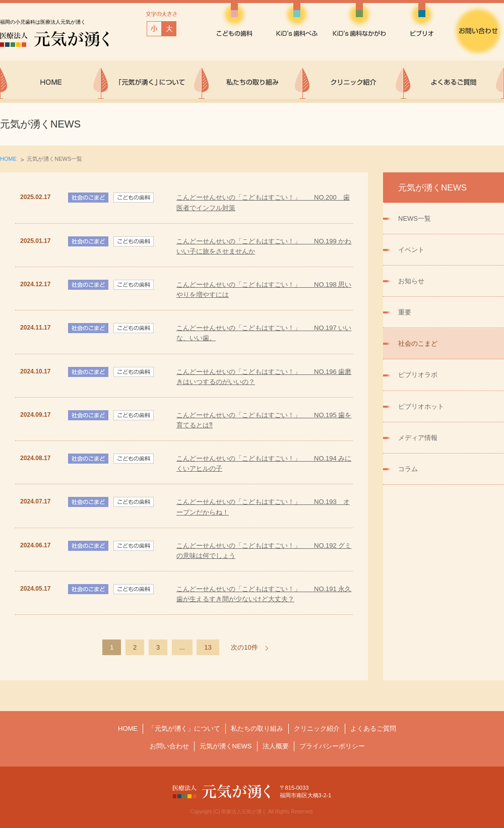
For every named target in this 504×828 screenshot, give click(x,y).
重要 (405, 312)
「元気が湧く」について (184, 728)
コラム (408, 469)
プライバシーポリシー (332, 746)
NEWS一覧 (415, 218)
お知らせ (411, 281)
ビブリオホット (421, 406)
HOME (8, 159)
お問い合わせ (169, 746)
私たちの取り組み (257, 728)
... (182, 647)
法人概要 (276, 746)
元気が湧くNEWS (226, 746)
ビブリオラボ (418, 375)
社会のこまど (418, 343)
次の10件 (244, 647)
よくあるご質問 (373, 728)
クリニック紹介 (317, 728)
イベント (411, 250)
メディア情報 (418, 438)
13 (208, 647)
